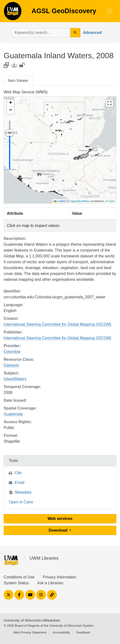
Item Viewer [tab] (18, 81)
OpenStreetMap (80, 201)
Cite (18, 473)
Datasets (11, 365)
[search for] (41, 33)
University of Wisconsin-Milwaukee (32, 620)
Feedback (83, 632)
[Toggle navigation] (109, 11)
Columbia (12, 352)
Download (59, 530)
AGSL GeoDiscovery (13, 13)
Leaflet (60, 201)
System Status (16, 583)
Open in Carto (21, 502)
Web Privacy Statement (30, 632)
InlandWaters (15, 379)
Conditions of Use (19, 577)
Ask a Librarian (50, 583)
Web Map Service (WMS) (26, 92)
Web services (60, 519)
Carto (112, 201)
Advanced (92, 33)
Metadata (23, 492)
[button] (10, 103)
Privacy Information (60, 577)
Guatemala (13, 414)
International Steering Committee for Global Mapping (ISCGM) (57, 324)
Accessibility (61, 632)
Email (20, 483)
